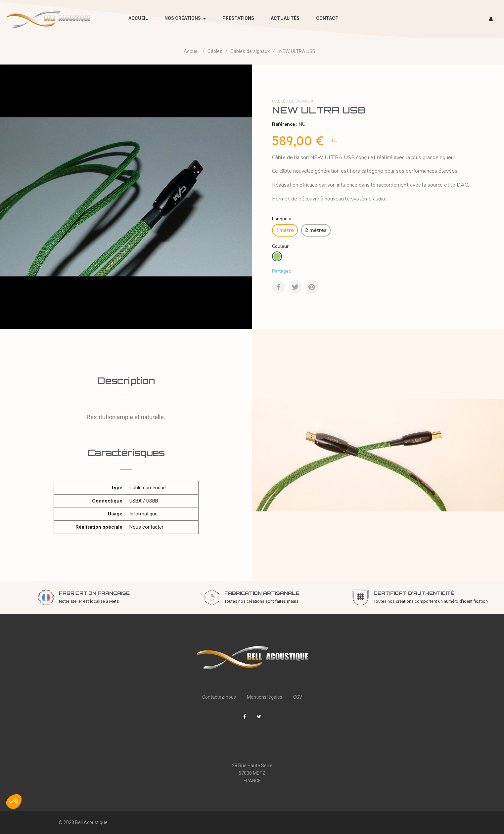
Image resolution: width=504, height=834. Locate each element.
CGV (298, 697)
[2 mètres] (316, 230)
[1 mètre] (285, 230)
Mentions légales (265, 697)
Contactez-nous (219, 697)
